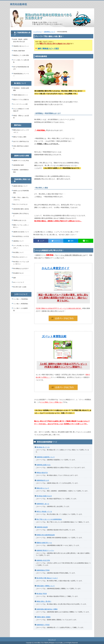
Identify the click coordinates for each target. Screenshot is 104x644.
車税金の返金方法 (42, 473)
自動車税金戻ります (43, 480)
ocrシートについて (19, 282)
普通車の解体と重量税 (44, 617)
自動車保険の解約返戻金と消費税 (47, 609)
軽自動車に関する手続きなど (21, 215)
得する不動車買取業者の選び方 (21, 68)
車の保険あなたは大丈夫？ (21, 268)
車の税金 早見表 (42, 594)
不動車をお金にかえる (20, 220)
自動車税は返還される (44, 465)
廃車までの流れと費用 (20, 137)
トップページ (38, 32)
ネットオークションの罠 (20, 104)
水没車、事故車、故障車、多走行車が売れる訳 (21, 40)
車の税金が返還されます (44, 496)
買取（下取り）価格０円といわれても (21, 199)
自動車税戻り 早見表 (43, 625)
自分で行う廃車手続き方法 (21, 141)
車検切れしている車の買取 (21, 55)
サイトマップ (52, 640)
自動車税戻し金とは (43, 504)
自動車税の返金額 (42, 527)
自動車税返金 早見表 (43, 570)
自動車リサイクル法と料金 (21, 161)
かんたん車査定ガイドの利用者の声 (21, 110)
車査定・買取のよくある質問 (21, 117)
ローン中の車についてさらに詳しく (21, 247)
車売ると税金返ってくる (44, 511)
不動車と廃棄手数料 (19, 51)
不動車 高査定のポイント (21, 95)
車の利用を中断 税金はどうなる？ (47, 578)
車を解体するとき (18, 273)
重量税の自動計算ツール (44, 543)
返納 (15, 278)
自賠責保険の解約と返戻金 (21, 209)
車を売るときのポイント (20, 257)
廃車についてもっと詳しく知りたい (21, 226)
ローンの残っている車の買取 (21, 61)
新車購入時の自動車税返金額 (46, 535)
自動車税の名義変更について (46, 457)
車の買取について (18, 252)
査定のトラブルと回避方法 (21, 100)
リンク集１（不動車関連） (21, 299)
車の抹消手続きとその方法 (21, 236)
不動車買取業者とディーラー (21, 75)
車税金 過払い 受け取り (44, 601)
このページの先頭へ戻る (89, 636)
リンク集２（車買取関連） (21, 304)
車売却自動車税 (18, 4)
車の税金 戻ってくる (43, 447)
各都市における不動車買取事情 (21, 192)
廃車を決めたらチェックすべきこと (21, 131)
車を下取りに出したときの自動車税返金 (49, 519)
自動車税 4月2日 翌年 (43, 560)
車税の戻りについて (43, 488)
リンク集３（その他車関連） (20, 309)
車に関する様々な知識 (20, 287)
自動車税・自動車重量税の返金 (21, 171)
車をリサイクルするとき (20, 204)
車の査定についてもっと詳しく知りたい (21, 263)
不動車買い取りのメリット (21, 46)
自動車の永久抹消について (21, 232)
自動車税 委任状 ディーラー (45, 550)
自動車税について (50, 32)
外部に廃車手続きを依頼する (21, 147)
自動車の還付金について (20, 186)
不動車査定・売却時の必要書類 (21, 89)
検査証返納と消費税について (46, 586)
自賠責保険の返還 (18, 165)
